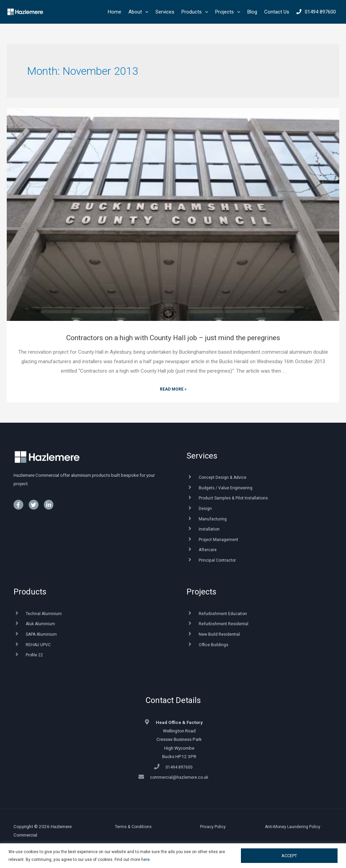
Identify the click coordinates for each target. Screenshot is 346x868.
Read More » (173, 389)
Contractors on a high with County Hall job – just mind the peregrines (173, 338)
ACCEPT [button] (289, 856)
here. (146, 860)
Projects (201, 592)
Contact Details (173, 700)
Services (202, 456)
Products (30, 592)
